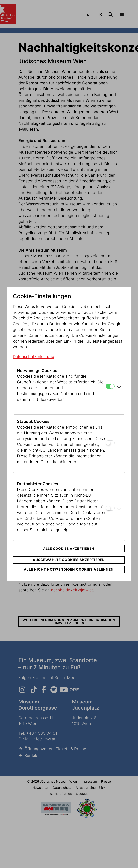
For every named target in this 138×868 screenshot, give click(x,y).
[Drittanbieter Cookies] (110, 508)
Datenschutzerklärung (34, 357)
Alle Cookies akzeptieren (69, 549)
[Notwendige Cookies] (110, 386)
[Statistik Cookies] (110, 443)
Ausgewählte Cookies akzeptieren (69, 560)
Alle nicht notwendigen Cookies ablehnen (69, 569)
